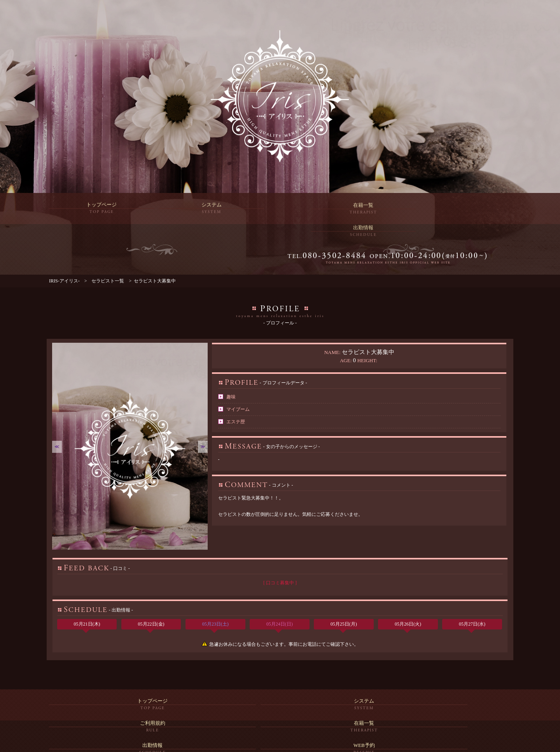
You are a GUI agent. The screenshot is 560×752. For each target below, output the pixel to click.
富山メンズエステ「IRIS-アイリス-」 (276, 745)
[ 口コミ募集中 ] (280, 566)
